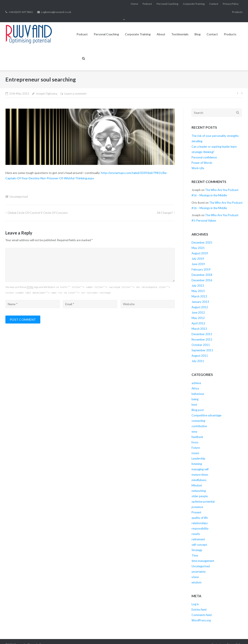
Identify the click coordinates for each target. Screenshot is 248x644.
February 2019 (201, 264)
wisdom (197, 577)
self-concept (199, 539)
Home (134, 4)
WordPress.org (201, 614)
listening (197, 458)
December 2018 (202, 269)
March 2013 (199, 291)
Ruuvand (19, 639)
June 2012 (198, 307)
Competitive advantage (206, 410)
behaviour (198, 388)
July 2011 (198, 355)
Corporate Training (194, 4)
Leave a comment (75, 88)
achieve (196, 377)
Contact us (218, 639)
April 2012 (198, 317)
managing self (200, 463)
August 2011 (200, 350)
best (194, 399)
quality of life (200, 512)
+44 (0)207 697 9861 (21, 12)
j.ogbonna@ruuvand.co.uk (56, 12)
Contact (214, 4)
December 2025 (202, 237)
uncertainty (199, 566)
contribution (199, 420)
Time (195, 550)
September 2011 (202, 344)
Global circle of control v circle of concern (38, 207)
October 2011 (201, 339)
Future (196, 442)
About (161, 28)
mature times (200, 469)
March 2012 (199, 323)
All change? (165, 207)
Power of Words (202, 157)
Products (237, 12)
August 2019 (200, 247)
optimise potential (203, 496)
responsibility (200, 523)
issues (195, 447)
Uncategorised (19, 191)
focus (195, 436)
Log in (195, 598)
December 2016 (202, 274)
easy (194, 426)
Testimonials (180, 28)
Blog (198, 28)
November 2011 (202, 334)
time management (203, 555)
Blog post (198, 404)
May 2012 (198, 312)
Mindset (197, 480)
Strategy (197, 544)
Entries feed (199, 604)
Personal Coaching (167, 4)
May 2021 (198, 242)
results (196, 528)
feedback (197, 431)
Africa (195, 383)
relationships (200, 517)
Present (196, 506)
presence (197, 501)
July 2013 (198, 280)
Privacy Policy (231, 4)
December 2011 (202, 328)
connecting (198, 415)
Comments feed (202, 609)
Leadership (198, 453)
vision (195, 571)
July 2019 (198, 253)
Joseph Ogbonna (47, 88)
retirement (198, 533)
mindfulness (199, 474)
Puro (42, 639)
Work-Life (198, 162)
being (195, 393)
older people (200, 490)
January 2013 (200, 296)
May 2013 (198, 285)
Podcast (147, 4)
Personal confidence (204, 152)
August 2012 (200, 301)
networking (199, 485)
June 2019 (198, 258)
